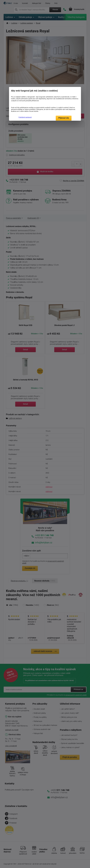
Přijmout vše (64, 118)
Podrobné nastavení (25, 117)
